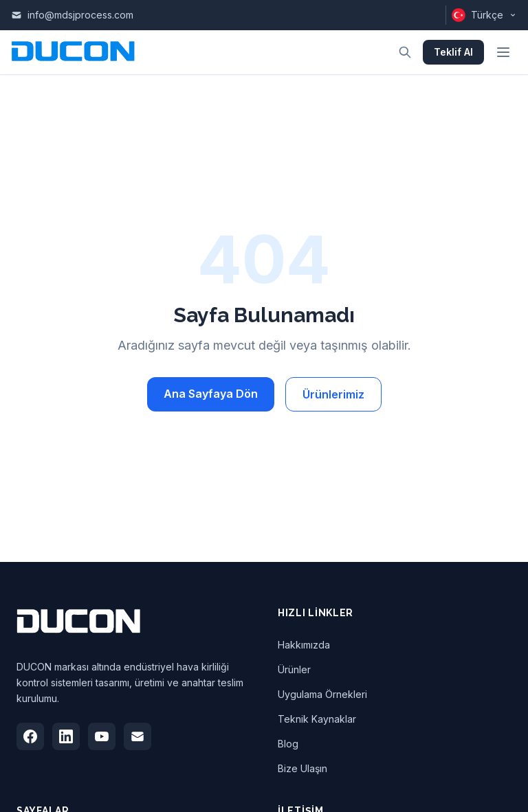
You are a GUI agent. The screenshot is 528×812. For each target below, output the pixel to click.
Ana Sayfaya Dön (211, 394)
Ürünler (294, 669)
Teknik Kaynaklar (317, 719)
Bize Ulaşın (302, 768)
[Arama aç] (405, 52)
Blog (288, 744)
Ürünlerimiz (333, 394)
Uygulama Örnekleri (322, 694)
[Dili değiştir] (481, 15)
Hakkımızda (304, 645)
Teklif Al (453, 52)
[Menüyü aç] (503, 52)
